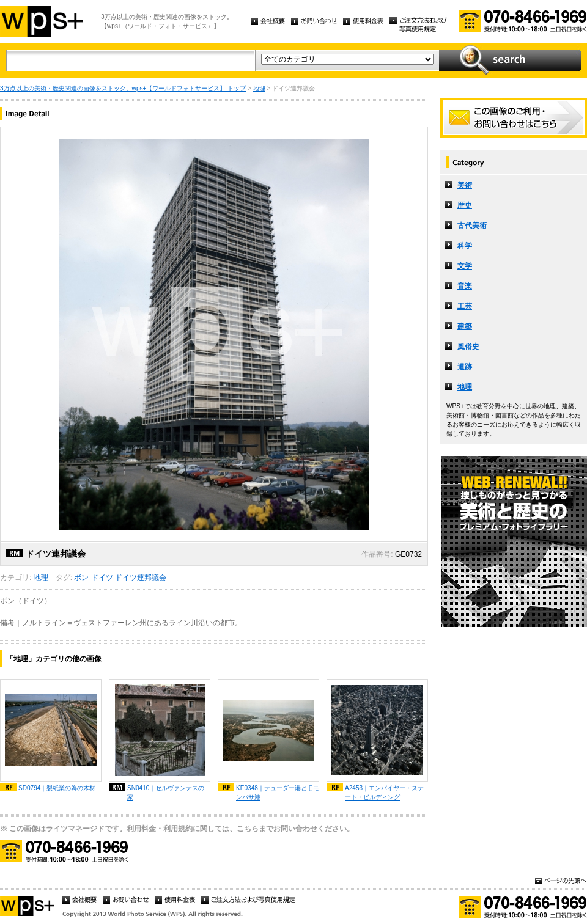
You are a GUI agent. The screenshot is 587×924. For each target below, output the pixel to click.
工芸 (465, 306)
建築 (465, 326)
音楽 (465, 286)
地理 (259, 88)
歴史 (465, 205)
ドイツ (102, 577)
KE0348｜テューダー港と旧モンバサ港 (278, 793)
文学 (465, 266)
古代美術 (472, 226)
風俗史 (468, 346)
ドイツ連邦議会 (141, 577)
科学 (465, 246)
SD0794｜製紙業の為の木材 (57, 788)
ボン (81, 577)
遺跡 (465, 367)
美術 (465, 185)
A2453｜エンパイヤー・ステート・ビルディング (384, 793)
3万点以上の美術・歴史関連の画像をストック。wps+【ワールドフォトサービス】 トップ (123, 88)
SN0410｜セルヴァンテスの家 (166, 793)
